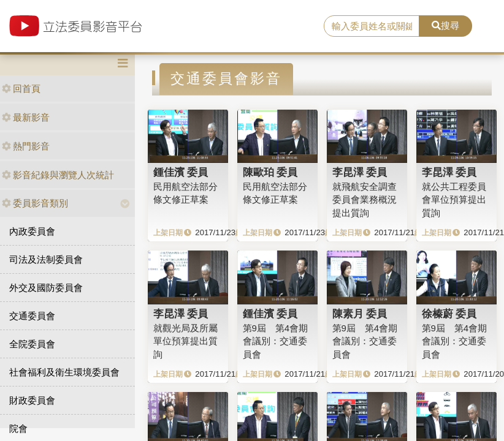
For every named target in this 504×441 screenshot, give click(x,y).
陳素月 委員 (360, 314)
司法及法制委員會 (46, 259)
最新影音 (26, 117)
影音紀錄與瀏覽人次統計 (58, 175)
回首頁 (21, 89)
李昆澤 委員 (360, 172)
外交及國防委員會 (46, 288)
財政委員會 (32, 400)
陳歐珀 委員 (270, 172)
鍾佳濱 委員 (181, 172)
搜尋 (445, 25)
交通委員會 (32, 316)
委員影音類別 (35, 203)
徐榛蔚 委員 (449, 314)
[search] (372, 26)
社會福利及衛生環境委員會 (64, 372)
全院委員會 (32, 344)
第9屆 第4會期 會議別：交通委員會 (276, 341)
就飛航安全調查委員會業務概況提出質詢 (365, 200)
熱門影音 (26, 146)
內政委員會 (32, 231)
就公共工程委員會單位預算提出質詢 (454, 200)
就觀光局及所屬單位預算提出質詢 (185, 341)
